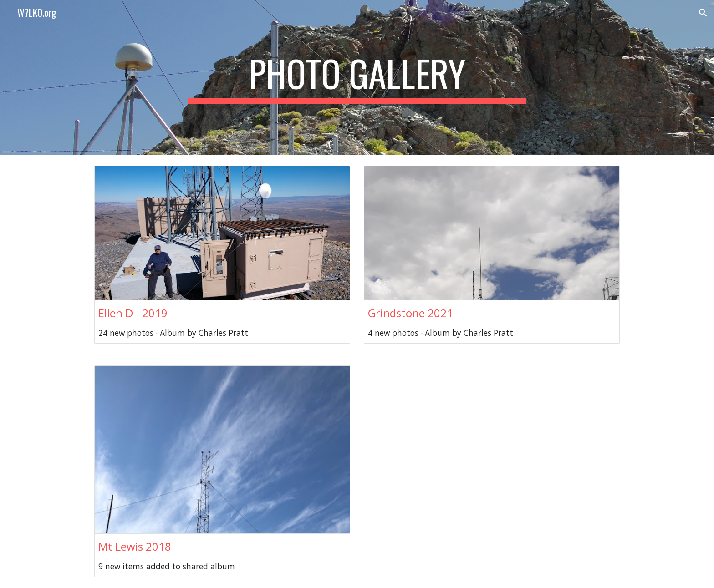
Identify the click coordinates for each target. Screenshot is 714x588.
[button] (703, 13)
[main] (357, 77)
